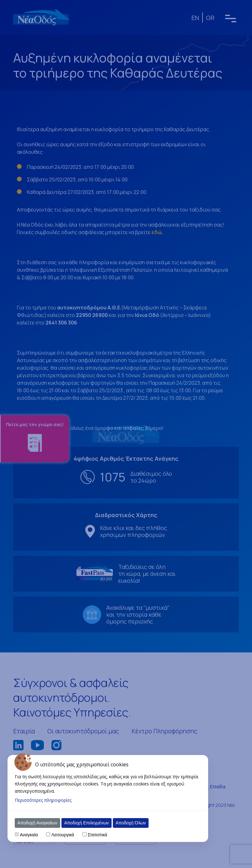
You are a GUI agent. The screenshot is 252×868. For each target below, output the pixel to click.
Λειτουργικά (63, 835)
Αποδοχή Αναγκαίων (37, 823)
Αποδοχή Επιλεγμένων (87, 823)
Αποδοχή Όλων (131, 823)
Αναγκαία (29, 835)
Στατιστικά (97, 835)
